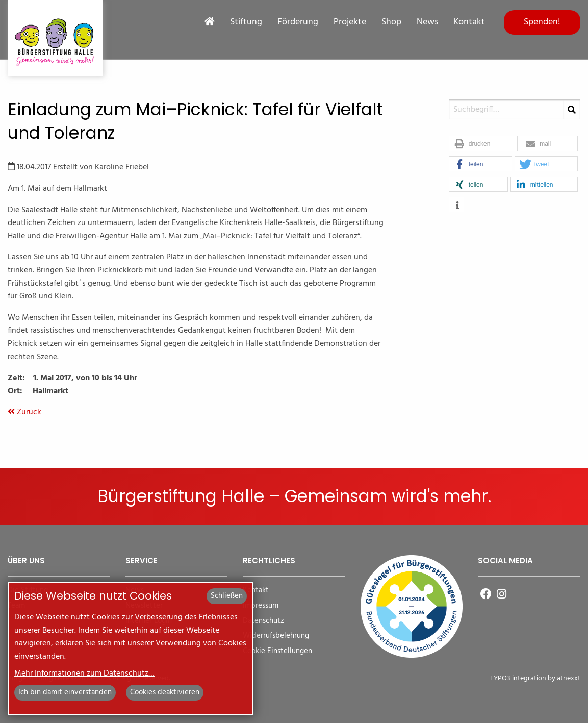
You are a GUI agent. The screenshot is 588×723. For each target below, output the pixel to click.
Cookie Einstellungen (277, 651)
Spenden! (542, 22)
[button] (483, 144)
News (427, 22)
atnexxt (569, 678)
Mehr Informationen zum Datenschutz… (84, 674)
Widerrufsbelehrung (276, 636)
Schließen (227, 596)
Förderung (298, 22)
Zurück (24, 412)
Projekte (350, 22)
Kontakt (469, 22)
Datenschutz (263, 621)
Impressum (261, 606)
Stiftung (246, 22)
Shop (391, 22)
